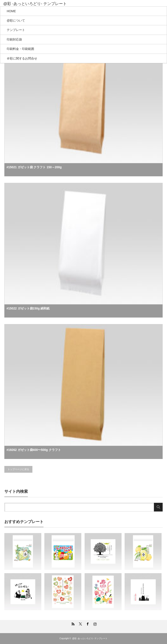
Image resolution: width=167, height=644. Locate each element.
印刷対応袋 (14, 39)
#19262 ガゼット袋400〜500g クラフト (34, 450)
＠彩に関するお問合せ (22, 58)
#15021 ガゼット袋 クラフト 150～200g (34, 167)
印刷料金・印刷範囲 (20, 49)
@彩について (16, 20)
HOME (11, 11)
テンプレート (16, 30)
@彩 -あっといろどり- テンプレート (35, 4)
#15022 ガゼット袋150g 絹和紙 (28, 308)
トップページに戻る (18, 469)
